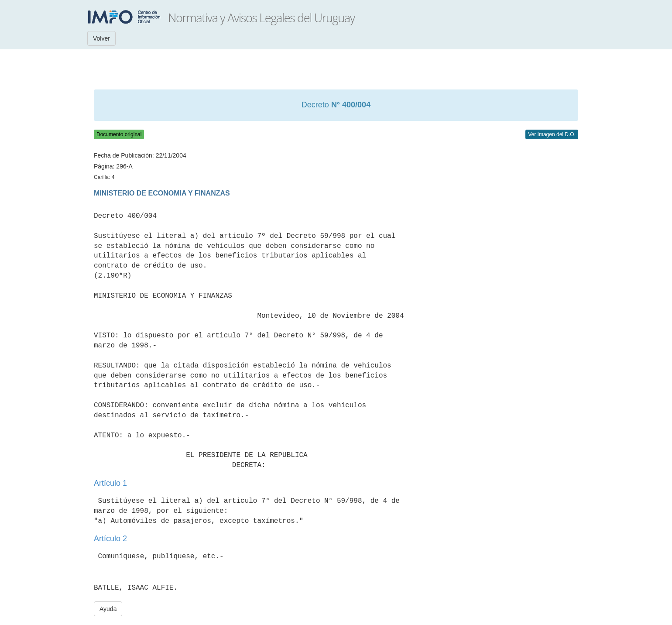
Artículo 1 (110, 483)
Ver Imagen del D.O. (552, 134)
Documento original (119, 134)
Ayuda (108, 609)
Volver (101, 38)
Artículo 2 (110, 539)
